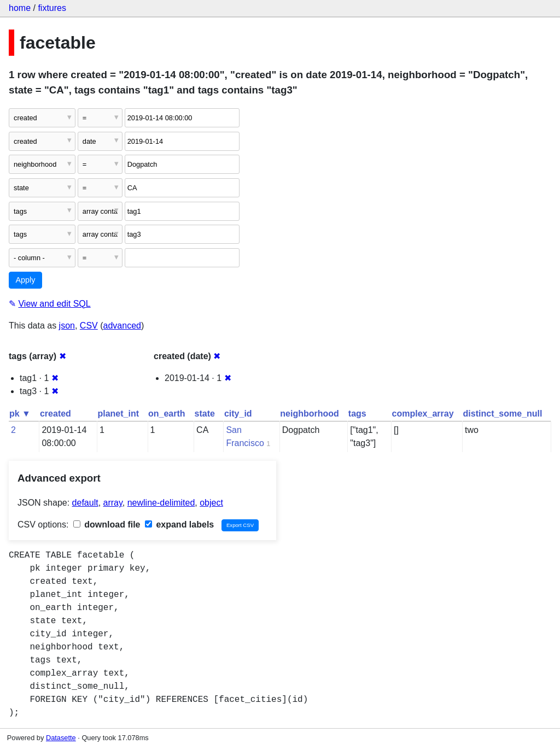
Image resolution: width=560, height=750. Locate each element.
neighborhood (310, 414)
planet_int (118, 414)
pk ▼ (20, 414)
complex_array (423, 414)
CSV (89, 326)
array (113, 503)
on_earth (167, 414)
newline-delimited (161, 503)
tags (357, 414)
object (211, 503)
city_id (238, 414)
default (85, 503)
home (20, 8)
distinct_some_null (503, 414)
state (205, 414)
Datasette (61, 738)
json (67, 326)
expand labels (179, 525)
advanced (122, 326)
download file (107, 525)
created (56, 414)
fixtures (52, 8)
